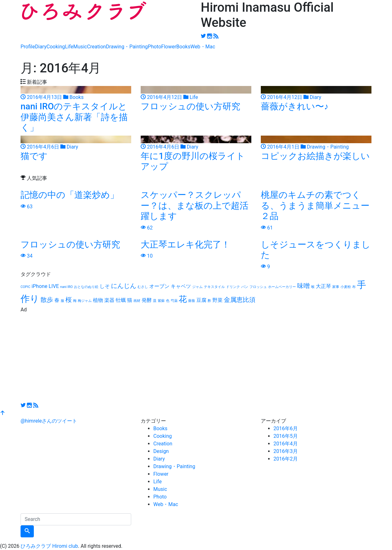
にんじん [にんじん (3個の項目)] (124, 286)
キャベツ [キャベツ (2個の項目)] (181, 286)
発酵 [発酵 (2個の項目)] (147, 300)
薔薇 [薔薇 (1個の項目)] (192, 301)
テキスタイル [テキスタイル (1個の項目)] (214, 287)
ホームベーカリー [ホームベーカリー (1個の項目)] (282, 287)
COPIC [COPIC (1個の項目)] (25, 287)
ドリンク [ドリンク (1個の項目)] (233, 287)
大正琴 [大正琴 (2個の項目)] (323, 286)
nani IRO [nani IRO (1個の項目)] (67, 287)
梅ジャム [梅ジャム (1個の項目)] (85, 301)
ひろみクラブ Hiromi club (49, 546)
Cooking (56, 47)
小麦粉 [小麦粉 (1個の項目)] (346, 287)
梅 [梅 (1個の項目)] (75, 301)
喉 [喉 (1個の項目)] (313, 287)
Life (69, 47)
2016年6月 (286, 428)
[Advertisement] (196, 358)
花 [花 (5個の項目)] (183, 299)
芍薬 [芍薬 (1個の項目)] (174, 301)
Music (80, 47)
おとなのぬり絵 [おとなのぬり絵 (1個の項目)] (86, 287)
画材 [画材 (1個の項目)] (137, 301)
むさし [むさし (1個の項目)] (143, 287)
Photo (155, 47)
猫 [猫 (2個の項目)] (130, 300)
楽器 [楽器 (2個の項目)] (109, 300)
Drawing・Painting (127, 47)
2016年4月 (286, 444)
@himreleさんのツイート (49, 421)
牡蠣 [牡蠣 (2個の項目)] (121, 300)
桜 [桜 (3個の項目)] (69, 300)
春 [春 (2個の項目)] (57, 300)
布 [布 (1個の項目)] (354, 287)
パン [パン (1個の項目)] (245, 287)
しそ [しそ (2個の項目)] (105, 286)
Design (161, 451)
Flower (169, 47)
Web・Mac (203, 47)
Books (184, 47)
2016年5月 (286, 436)
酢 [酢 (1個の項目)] (209, 301)
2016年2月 (286, 459)
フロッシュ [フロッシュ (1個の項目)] (258, 287)
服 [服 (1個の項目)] (62, 301)
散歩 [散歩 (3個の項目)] (47, 300)
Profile (28, 47)
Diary (41, 47)
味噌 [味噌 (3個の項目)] (303, 286)
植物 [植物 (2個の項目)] (98, 300)
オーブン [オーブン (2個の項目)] (159, 286)
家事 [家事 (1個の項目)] (336, 287)
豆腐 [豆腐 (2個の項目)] (201, 300)
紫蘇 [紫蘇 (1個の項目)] (161, 301)
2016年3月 (286, 451)
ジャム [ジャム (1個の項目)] (197, 287)
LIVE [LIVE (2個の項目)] (54, 286)
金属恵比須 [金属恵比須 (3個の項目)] (240, 300)
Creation (96, 47)
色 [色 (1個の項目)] (168, 301)
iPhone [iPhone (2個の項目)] (40, 286)
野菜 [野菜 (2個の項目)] (217, 300)
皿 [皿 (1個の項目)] (155, 301)
